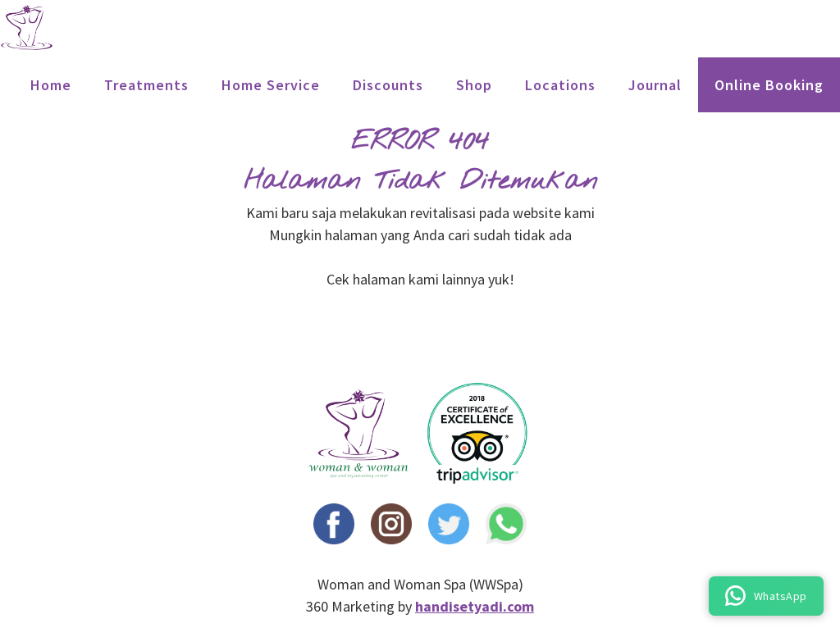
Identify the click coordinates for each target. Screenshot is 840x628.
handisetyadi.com (475, 606)
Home (51, 85)
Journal (655, 85)
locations (560, 85)
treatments (146, 85)
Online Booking (769, 85)
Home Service (271, 85)
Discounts (388, 85)
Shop (474, 85)
